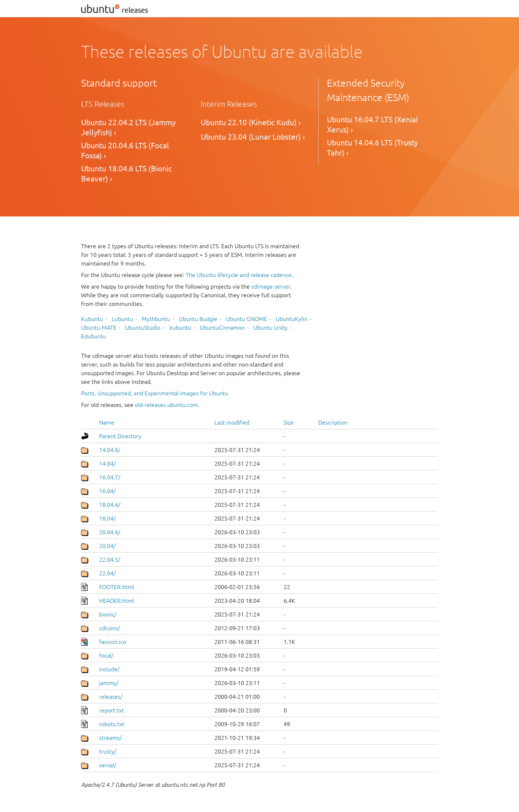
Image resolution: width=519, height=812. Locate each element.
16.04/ (107, 491)
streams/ (110, 738)
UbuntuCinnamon (222, 328)
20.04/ (107, 546)
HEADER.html (117, 601)
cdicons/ (110, 628)
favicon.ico (113, 642)
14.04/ (107, 464)
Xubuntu (180, 328)
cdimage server (271, 286)
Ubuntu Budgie (198, 319)
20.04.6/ (110, 532)
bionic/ (108, 614)
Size (289, 422)
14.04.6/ (110, 450)
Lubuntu (122, 319)
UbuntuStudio (143, 328)
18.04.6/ (110, 505)
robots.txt (112, 724)
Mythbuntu (156, 319)
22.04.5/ (110, 559)
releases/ (111, 697)
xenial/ (108, 765)
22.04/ (107, 573)
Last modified (232, 422)
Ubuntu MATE (99, 328)
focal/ (106, 655)
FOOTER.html (117, 587)
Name (107, 422)
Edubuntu (94, 336)
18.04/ (107, 518)
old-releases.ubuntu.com (166, 405)
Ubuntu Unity (270, 328)
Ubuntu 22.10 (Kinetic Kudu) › (251, 122)
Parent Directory (120, 436)
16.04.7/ (110, 477)
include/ (109, 669)
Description (333, 422)
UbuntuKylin (292, 319)
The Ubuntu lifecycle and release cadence (239, 275)
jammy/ (109, 683)
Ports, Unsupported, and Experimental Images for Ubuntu (155, 393)
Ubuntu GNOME (247, 319)
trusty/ (108, 751)
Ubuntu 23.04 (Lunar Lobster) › (253, 137)
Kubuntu (92, 319)
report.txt (112, 710)
